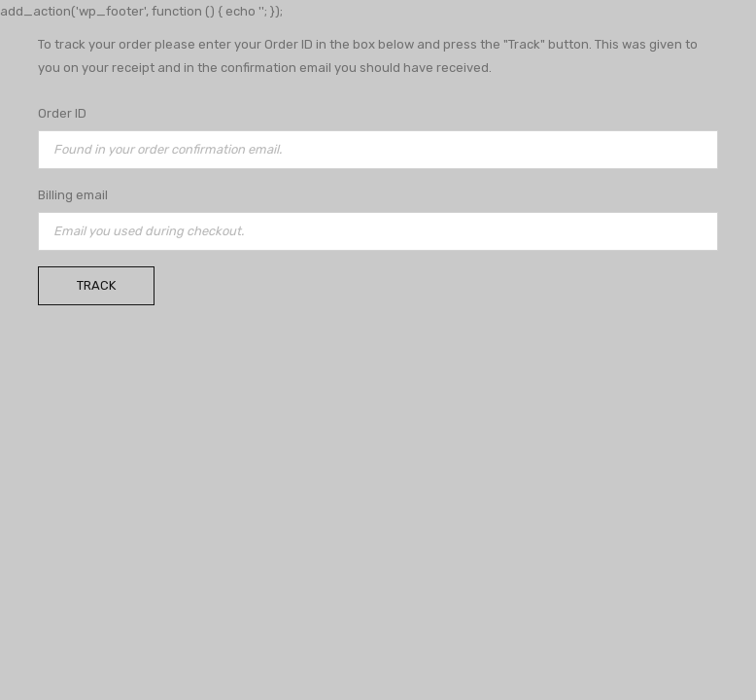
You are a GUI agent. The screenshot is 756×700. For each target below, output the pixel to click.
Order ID (62, 113)
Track (96, 285)
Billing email (73, 195)
